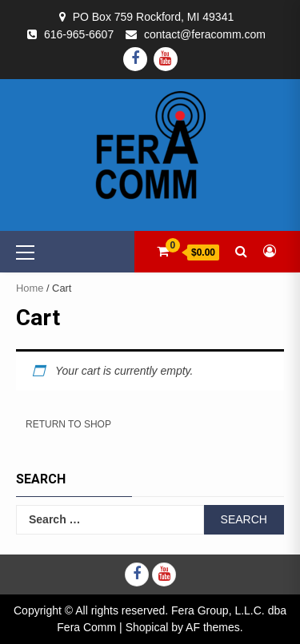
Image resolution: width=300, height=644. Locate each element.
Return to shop (68, 424)
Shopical (147, 627)
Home (30, 288)
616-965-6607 (79, 34)
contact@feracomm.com (205, 34)
